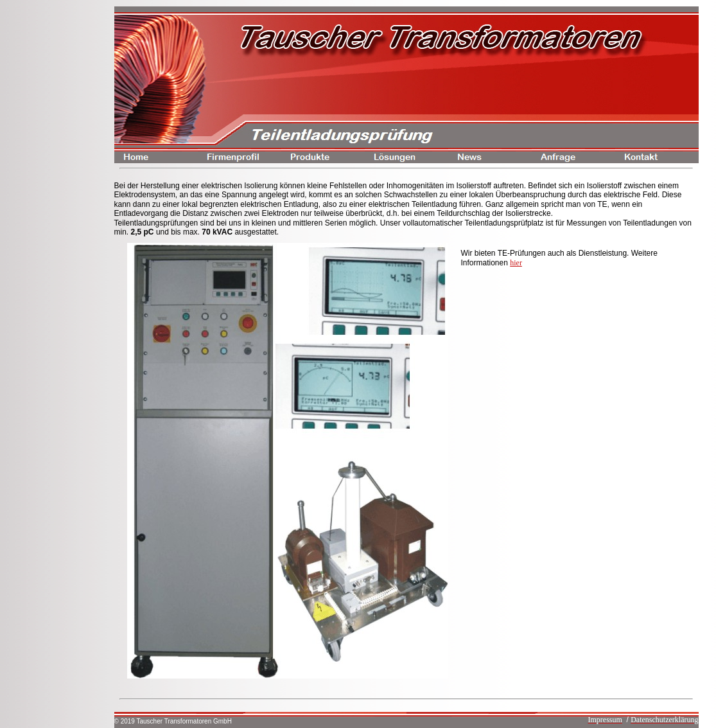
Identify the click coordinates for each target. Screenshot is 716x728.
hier (516, 263)
